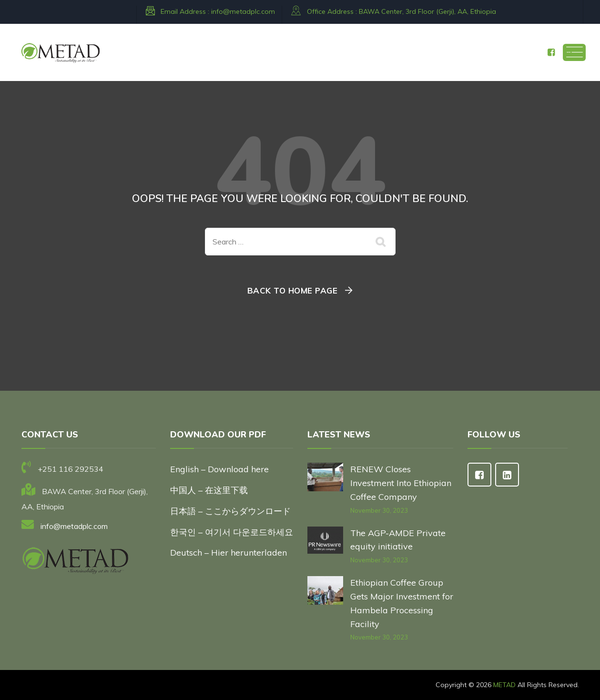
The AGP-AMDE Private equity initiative (398, 540)
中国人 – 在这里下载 (209, 490)
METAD (504, 685)
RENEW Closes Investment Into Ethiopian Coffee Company (401, 483)
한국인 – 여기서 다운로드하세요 (232, 532)
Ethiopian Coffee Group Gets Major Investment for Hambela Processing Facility (402, 603)
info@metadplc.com (243, 11)
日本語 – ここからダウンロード (230, 511)
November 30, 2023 (379, 510)
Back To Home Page (293, 290)
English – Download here (221, 469)
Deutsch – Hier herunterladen (229, 553)
